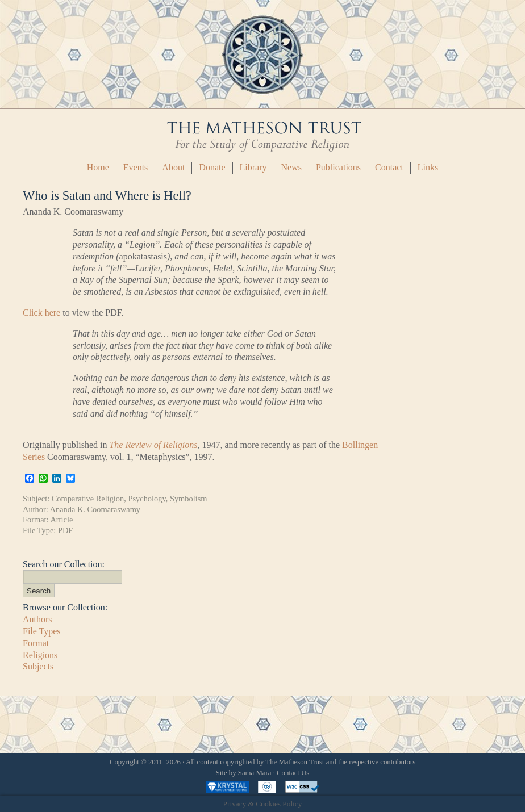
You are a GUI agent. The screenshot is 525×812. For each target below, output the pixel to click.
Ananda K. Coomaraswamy (95, 509)
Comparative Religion (88, 499)
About (173, 167)
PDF (65, 530)
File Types (42, 631)
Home (98, 167)
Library (253, 167)
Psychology (147, 499)
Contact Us (293, 773)
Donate (212, 167)
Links (428, 167)
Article (61, 520)
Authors (37, 619)
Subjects (38, 666)
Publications (338, 167)
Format (36, 643)
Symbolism (189, 499)
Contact (389, 167)
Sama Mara (255, 773)
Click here (41, 313)
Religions (40, 655)
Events (136, 167)
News (291, 167)
